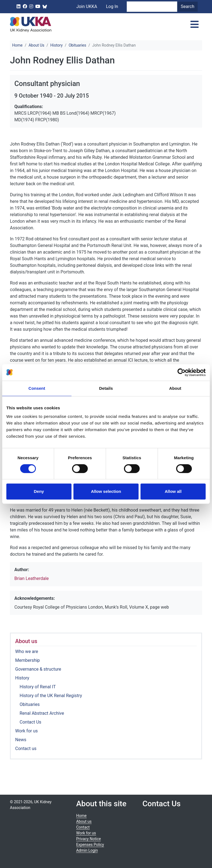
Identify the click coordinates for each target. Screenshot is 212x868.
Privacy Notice (88, 839)
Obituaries (78, 45)
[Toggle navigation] (194, 25)
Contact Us (31, 722)
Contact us (26, 749)
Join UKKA (87, 6)
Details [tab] (106, 388)
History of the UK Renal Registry (51, 696)
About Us (36, 45)
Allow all (173, 491)
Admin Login (87, 850)
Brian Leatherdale (32, 578)
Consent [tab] (37, 388)
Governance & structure (38, 669)
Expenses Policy (90, 845)
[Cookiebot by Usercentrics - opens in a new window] (181, 372)
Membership (27, 660)
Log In (112, 6)
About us (26, 641)
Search (188, 6)
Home (17, 45)
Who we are (27, 651)
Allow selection (106, 491)
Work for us (26, 731)
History (56, 45)
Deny (39, 491)
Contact (83, 827)
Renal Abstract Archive (42, 713)
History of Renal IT (38, 687)
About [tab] (175, 388)
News (21, 740)
